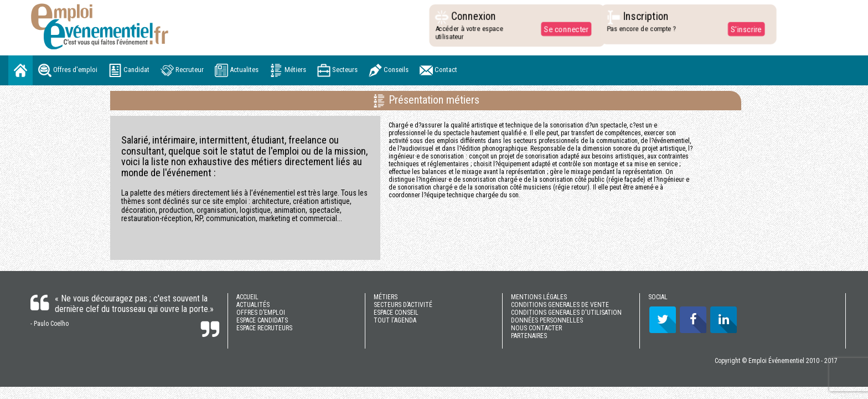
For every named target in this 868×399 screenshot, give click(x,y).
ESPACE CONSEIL (396, 313)
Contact (438, 70)
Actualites (237, 70)
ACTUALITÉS (253, 305)
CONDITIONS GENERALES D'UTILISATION (566, 313)
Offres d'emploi (68, 70)
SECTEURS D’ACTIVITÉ (403, 305)
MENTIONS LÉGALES (539, 297)
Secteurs (337, 70)
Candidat (129, 70)
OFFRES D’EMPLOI (261, 313)
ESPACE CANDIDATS (262, 320)
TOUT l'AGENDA (395, 320)
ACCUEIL (247, 297)
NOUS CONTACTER (536, 328)
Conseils (389, 70)
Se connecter (564, 29)
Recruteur (182, 70)
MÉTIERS (386, 297)
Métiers (288, 70)
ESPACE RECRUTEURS (264, 328)
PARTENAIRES (529, 336)
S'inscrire (743, 29)
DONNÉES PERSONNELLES (547, 320)
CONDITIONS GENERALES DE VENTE (560, 305)
